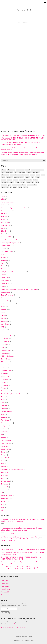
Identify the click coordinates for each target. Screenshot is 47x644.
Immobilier (4, 344)
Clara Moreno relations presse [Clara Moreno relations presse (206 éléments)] (33, 172)
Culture (3, 263)
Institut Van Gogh (6, 350)
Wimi (3, 504)
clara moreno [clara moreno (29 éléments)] (22, 172)
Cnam (3, 254)
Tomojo (3, 478)
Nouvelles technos (6, 411)
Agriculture (4, 205)
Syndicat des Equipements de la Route (12, 470)
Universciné (4, 487)
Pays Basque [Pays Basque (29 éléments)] (23, 185)
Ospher (3, 414)
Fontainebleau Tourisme (8, 304)
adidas (3, 199)
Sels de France (5, 446)
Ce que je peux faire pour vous (10, 243)
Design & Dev (5, 278)
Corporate (4, 260)
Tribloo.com (4, 484)
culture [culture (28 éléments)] (38, 175)
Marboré (4, 382)
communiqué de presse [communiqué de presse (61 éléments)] (24, 175)
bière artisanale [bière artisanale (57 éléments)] (9, 172)
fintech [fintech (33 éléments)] (3, 177)
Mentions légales (6, 628)
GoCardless (5, 321)
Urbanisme (4, 490)
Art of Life (4, 217)
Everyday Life (5, 301)
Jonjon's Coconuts (6, 359)
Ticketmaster (5, 475)
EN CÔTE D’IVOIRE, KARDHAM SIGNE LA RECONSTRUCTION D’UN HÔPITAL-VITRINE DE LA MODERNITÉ (22, 144)
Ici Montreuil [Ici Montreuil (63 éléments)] (22, 180)
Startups (3, 467)
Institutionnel (5, 353)
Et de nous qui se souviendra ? (10, 298)
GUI (2, 327)
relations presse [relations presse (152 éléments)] (5, 187)
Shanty (3, 455)
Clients (3, 249)
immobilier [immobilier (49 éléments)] (29, 180)
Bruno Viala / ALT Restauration (10, 240)
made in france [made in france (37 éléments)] (5, 182)
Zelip (3, 507)
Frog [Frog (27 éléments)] (33, 177)
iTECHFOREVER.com (7, 356)
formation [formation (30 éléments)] (28, 177)
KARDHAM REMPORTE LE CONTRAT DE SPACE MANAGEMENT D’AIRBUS (23, 135)
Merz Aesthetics (6, 391)
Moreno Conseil (30, 641)
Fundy (3, 313)
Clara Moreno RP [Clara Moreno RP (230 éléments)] (5, 175)
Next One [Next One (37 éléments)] (37, 182)
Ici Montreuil (5, 339)
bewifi (3, 228)
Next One (4, 408)
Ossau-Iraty (4, 417)
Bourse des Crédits (6, 237)
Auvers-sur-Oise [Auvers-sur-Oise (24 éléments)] (40, 170)
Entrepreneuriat (5, 292)
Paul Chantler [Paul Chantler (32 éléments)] (15, 185)
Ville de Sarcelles (6, 499)
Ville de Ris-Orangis (7, 496)
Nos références (5, 589)
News (3, 403)
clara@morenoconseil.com (18, 624)
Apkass (3, 214)
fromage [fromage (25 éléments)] (9, 180)
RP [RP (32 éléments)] (11, 187)
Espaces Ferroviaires (7, 295)
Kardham (4, 365)
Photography (5, 426)
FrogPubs (4, 310)
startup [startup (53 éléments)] (15, 187)
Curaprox (4, 269)
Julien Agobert (5, 362)
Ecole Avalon (5, 281)
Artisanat (4, 219)
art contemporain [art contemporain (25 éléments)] (20, 170)
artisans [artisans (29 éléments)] (33, 170)
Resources (4, 432)
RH (2, 435)
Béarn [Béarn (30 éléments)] (16, 172)
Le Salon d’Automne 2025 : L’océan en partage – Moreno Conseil (20, 537)
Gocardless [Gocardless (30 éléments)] (16, 180)
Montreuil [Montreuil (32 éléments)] (23, 182)
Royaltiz (3, 438)
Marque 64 (4, 385)
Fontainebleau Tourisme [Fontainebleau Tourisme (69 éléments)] (19, 177)
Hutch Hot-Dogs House (8, 336)
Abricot (3, 196)
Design (3, 275)
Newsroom (4, 406)
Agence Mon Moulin (7, 202)
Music (3, 400)
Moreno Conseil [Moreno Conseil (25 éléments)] (30, 182)
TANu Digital (5, 472)
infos (2, 347)
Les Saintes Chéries (7, 371)
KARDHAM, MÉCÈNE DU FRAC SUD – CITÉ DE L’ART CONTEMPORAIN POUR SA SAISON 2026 (22, 139)
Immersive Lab (5, 342)
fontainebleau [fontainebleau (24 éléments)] (9, 177)
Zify (2, 510)
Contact (3, 257)
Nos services (5, 583)
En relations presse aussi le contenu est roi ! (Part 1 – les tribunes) (20, 289)
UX (2, 493)
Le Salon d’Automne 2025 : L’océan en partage (13, 525)
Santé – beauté (6, 443)
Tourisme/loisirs (6, 481)
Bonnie (3, 234)
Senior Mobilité (6, 449)
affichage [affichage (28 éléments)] (4, 170)
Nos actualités (5, 592)
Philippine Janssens (6, 423)
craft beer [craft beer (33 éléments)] (33, 175)
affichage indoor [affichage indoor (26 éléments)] (11, 170)
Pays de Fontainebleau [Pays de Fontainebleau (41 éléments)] (32, 185)
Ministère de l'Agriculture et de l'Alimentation (14, 394)
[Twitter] (30, 637)
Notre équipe (5, 586)
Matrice (3, 388)
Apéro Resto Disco (6, 211)
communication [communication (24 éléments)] (14, 175)
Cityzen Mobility (6, 246)
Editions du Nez (6, 283)
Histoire (3, 333)
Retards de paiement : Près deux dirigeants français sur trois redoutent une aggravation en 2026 (22, 149)
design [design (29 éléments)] (43, 175)
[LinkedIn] (25, 637)
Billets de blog (5, 231)
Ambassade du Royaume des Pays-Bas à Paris (14, 208)
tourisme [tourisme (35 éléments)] (20, 187)
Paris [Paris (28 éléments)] (9, 185)
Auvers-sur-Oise (5, 225)
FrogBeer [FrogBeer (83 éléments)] (37, 177)
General (4, 315)
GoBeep (4, 318)
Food (3, 307)
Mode (3, 397)
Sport (3, 461)
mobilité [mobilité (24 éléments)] (17, 182)
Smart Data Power (6, 458)
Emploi (3, 286)
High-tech (4, 330)
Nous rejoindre (5, 595)
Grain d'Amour (5, 324)
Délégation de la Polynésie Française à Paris (14, 272)
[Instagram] (18, 637)
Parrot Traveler (5, 420)
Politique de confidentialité (19, 628)
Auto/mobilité (5, 222)
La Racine (4, 368)
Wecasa (4, 501)
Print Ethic (4, 429)
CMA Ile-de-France (7, 251)
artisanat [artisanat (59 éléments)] (28, 170)
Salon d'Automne (6, 440)
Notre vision (5, 580)
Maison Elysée (5, 376)
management (5, 379)
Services (4, 452)
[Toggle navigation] (45, 3)
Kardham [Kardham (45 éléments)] (35, 180)
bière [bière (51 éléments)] (3, 172)
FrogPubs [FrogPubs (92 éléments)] (4, 180)
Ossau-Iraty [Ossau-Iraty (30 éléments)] (4, 185)
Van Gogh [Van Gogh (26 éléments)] (26, 187)
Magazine (4, 374)
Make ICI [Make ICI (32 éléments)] (12, 182)
